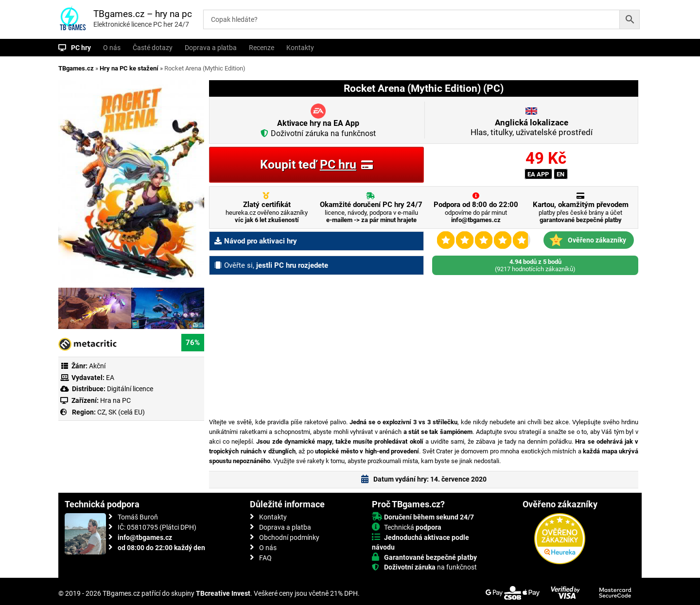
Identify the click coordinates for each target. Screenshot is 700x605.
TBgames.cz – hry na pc (143, 14)
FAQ (265, 558)
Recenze (262, 48)
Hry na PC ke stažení (129, 68)
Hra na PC (115, 400)
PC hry (81, 48)
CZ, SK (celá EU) (121, 412)
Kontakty (300, 48)
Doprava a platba (211, 48)
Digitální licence (129, 389)
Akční (97, 366)
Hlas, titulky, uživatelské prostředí (532, 127)
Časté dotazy (153, 48)
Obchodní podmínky (289, 537)
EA (110, 378)
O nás (112, 48)
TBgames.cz (76, 68)
